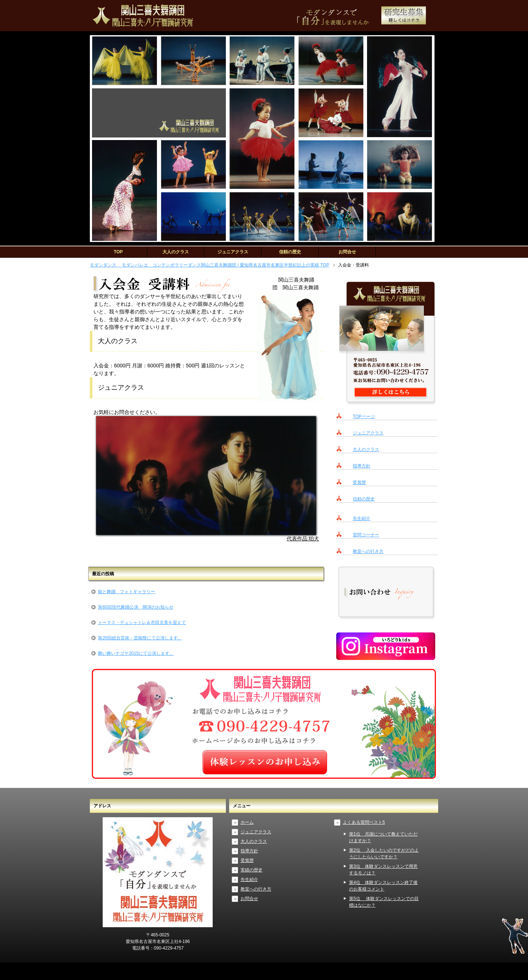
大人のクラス (176, 252)
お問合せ (347, 252)
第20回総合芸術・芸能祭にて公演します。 (140, 638)
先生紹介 (362, 518)
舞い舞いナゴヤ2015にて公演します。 (136, 653)
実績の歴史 (252, 870)
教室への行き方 (368, 551)
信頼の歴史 (290, 252)
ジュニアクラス (233, 252)
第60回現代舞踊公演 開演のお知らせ (135, 607)
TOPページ (364, 416)
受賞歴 (359, 482)
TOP (118, 252)
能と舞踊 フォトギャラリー (126, 592)
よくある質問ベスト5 (364, 822)
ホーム (247, 822)
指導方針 (362, 466)
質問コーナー (366, 535)
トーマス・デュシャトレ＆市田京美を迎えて (142, 623)
